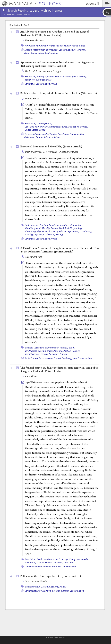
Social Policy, (86, 231)
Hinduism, (30, 46)
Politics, (60, 46)
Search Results (23, 15)
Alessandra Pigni (34, 257)
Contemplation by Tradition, (72, 50)
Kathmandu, (42, 46)
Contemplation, (44, 123)
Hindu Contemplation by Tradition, (41, 50)
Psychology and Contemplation (77, 358)
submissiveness (44, 80)
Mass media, (83, 559)
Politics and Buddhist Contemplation (42, 137)
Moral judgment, (33, 228)
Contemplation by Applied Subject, (41, 134)
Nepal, (52, 46)
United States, (32, 130)
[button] (107, 4)
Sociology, (30, 234)
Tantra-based (79, 46)
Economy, (64, 559)
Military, (41, 562)
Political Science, (50, 231)
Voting (42, 130)
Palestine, (58, 351)
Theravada (69, 562)
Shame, (40, 76)
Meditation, (74, 127)
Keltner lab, (31, 76)
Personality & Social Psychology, (67, 228)
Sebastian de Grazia (36, 581)
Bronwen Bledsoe (35, 40)
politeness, (30, 80)
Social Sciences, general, (37, 354)
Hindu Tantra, (31, 53)
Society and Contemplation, (71, 134)
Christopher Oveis (68, 152)
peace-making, (79, 76)
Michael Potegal (52, 71)
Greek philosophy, (50, 587)
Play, (39, 231)
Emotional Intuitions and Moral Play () (51, 146)
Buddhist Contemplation (64, 567)
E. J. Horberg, (51, 152)
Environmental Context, (50, 358)
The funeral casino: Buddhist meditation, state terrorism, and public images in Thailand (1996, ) (59, 369)
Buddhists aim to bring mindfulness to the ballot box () (58, 93)
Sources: (10, 15)
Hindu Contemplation (49, 53)
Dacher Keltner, (34, 71)
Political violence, (72, 351)
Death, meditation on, (47, 559)
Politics (63, 587)
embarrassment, (63, 76)
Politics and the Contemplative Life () (50, 576)
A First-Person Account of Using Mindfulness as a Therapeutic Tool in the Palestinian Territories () (60, 250)
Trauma (64, 354)
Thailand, (58, 562)
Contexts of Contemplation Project (41, 84)
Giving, (72, 559)
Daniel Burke (32, 98)
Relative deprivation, (69, 231)
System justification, (45, 234)
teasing (59, 234)
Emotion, (44, 225)
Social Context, (31, 358)
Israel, (72, 348)
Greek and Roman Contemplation (68, 591)
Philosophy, (31, 231)
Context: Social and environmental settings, (46, 127)
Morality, (46, 228)
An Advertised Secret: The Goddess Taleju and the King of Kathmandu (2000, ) (54, 33)
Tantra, (68, 46)
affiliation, (50, 76)
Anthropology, (32, 225)
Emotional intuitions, (59, 225)
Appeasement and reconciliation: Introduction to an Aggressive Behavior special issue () (57, 64)
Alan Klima (31, 376)
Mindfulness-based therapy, (39, 351)
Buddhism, (31, 123)
